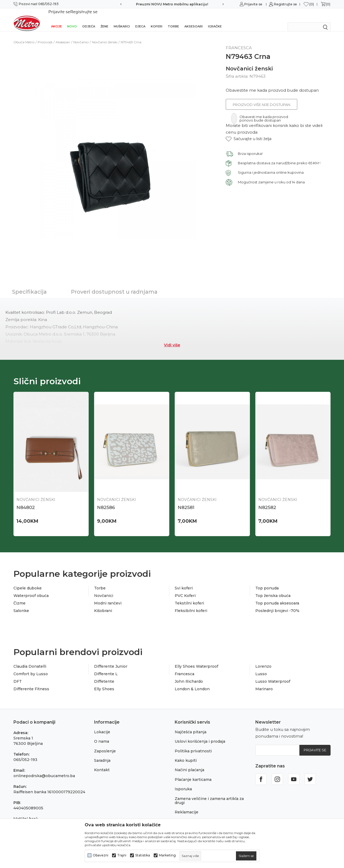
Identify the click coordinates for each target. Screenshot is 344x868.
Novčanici (81, 35)
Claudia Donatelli (30, 660)
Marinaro (264, 682)
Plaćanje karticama (193, 773)
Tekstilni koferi (189, 596)
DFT (18, 675)
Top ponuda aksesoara (277, 596)
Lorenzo (263, 660)
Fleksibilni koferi (191, 604)
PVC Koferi (185, 589)
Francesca (184, 667)
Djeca (140, 19)
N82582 (267, 500)
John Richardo (189, 675)
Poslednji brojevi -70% (277, 604)
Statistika (143, 855)
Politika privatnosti (193, 744)
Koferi (157, 19)
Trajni (122, 855)
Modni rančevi (108, 596)
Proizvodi (45, 35)
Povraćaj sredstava (193, 815)
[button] (249, 132)
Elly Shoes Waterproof (196, 660)
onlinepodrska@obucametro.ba (44, 769)
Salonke (21, 604)
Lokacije (102, 725)
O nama (102, 735)
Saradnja (102, 754)
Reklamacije (187, 805)
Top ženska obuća (273, 589)
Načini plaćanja (189, 763)
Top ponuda (267, 581)
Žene (104, 19)
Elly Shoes (104, 682)
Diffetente (104, 675)
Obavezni (101, 855)
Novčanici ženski (105, 35)
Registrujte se (285, 4)
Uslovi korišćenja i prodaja (200, 735)
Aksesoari (193, 19)
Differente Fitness (31, 682)
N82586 (106, 500)
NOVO (72, 19)
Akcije (56, 19)
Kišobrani (103, 604)
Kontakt (102, 763)
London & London (192, 682)
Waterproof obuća (31, 589)
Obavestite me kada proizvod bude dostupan (272, 83)
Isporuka (183, 782)
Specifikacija (29, 285)
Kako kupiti (186, 754)
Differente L (106, 667)
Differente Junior (111, 660)
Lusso (261, 667)
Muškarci (122, 19)
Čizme (19, 596)
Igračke (215, 19)
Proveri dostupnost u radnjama (114, 285)
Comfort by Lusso (31, 667)
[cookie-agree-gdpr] (246, 856)
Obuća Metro (24, 35)
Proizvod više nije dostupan (261, 98)
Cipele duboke (28, 581)
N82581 (186, 500)
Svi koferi (184, 581)
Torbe (173, 19)
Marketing (167, 855)
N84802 (26, 500)
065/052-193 (25, 753)
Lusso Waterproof (273, 675)
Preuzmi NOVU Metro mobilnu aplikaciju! (172, 4)
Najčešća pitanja (191, 725)
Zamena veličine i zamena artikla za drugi (209, 794)
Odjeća (89, 19)
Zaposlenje (105, 744)
